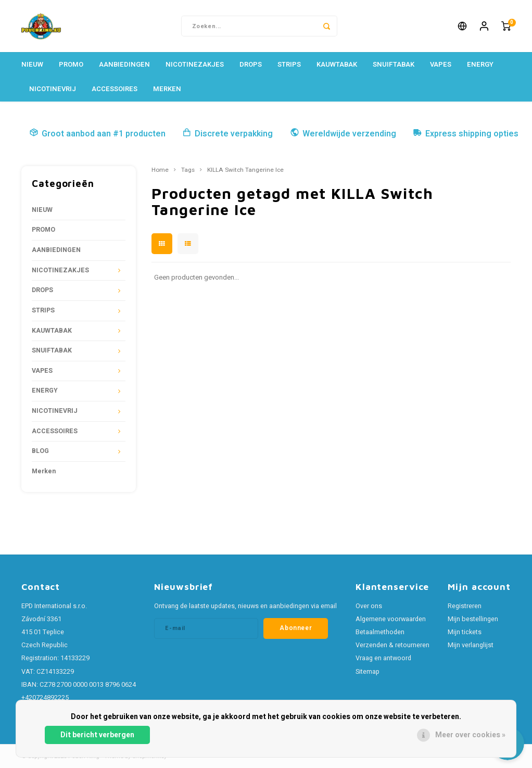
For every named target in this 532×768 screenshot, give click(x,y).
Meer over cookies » (470, 735)
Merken (167, 89)
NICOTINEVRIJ (53, 89)
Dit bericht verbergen (97, 735)
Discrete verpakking (227, 134)
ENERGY (480, 64)
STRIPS (289, 64)
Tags (188, 170)
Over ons (369, 606)
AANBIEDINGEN (124, 64)
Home (160, 170)
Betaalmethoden (380, 632)
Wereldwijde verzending (343, 134)
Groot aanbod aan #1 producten (97, 134)
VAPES (441, 64)
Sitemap (368, 672)
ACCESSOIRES (115, 89)
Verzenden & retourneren (392, 645)
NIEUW (32, 64)
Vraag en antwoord (383, 658)
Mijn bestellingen (473, 619)
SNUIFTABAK (394, 64)
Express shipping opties (466, 134)
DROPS (251, 64)
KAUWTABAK (337, 64)
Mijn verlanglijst (471, 645)
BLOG (40, 451)
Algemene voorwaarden (391, 619)
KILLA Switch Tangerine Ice (245, 170)
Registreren (465, 606)
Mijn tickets (465, 632)
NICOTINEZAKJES (195, 64)
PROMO (71, 64)
